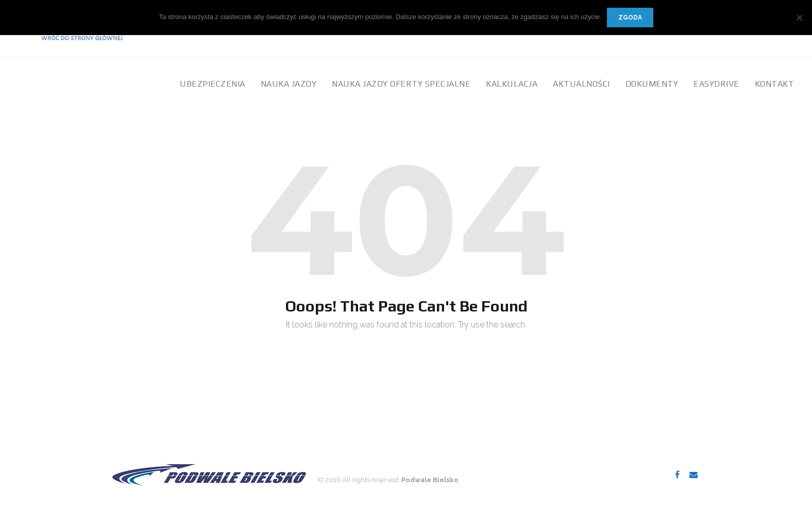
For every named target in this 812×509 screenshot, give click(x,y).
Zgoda (630, 18)
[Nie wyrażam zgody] (799, 18)
